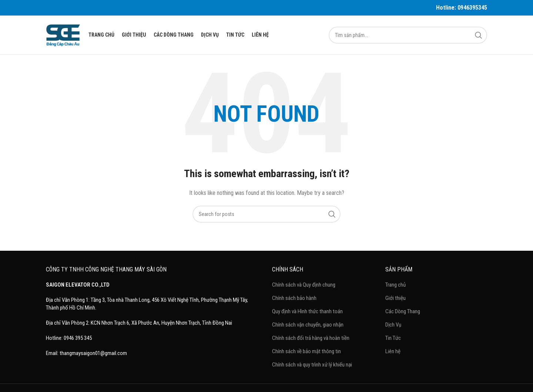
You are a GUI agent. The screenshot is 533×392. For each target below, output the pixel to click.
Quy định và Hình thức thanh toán (307, 311)
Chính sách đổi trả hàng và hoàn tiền (311, 338)
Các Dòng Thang (403, 311)
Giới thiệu (395, 298)
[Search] (408, 35)
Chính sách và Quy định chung (304, 285)
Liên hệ (393, 351)
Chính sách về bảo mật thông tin (306, 351)
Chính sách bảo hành (294, 298)
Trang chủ (395, 285)
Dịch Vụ (393, 325)
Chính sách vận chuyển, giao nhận (308, 325)
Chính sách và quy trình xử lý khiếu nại (312, 365)
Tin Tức (393, 338)
